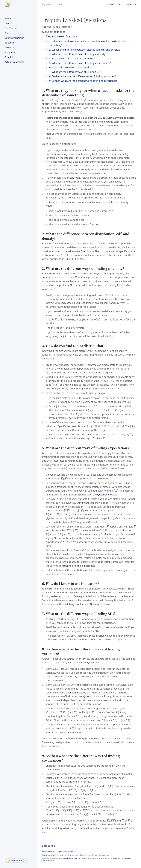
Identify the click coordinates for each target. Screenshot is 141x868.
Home (8, 19)
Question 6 (103, 495)
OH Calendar (11, 28)
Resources (10, 47)
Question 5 (93, 662)
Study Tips (10, 52)
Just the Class (114, 858)
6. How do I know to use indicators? (69, 67)
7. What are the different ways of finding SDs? (75, 72)
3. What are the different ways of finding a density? (78, 54)
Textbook (9, 43)
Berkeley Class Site (69, 858)
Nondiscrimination (66, 852)
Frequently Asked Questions (61, 36)
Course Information (14, 38)
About (8, 23)
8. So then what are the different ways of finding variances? (83, 76)
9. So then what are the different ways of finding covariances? (84, 81)
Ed (120, 4)
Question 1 (87, 251)
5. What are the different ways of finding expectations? (80, 63)
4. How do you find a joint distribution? (71, 59)
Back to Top (49, 846)
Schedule (9, 57)
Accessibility (47, 852)
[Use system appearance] (26, 860)
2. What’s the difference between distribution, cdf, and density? (85, 50)
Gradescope (131, 4)
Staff (7, 33)
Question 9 (96, 604)
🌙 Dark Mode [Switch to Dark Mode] (15, 860)
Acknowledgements (14, 62)
